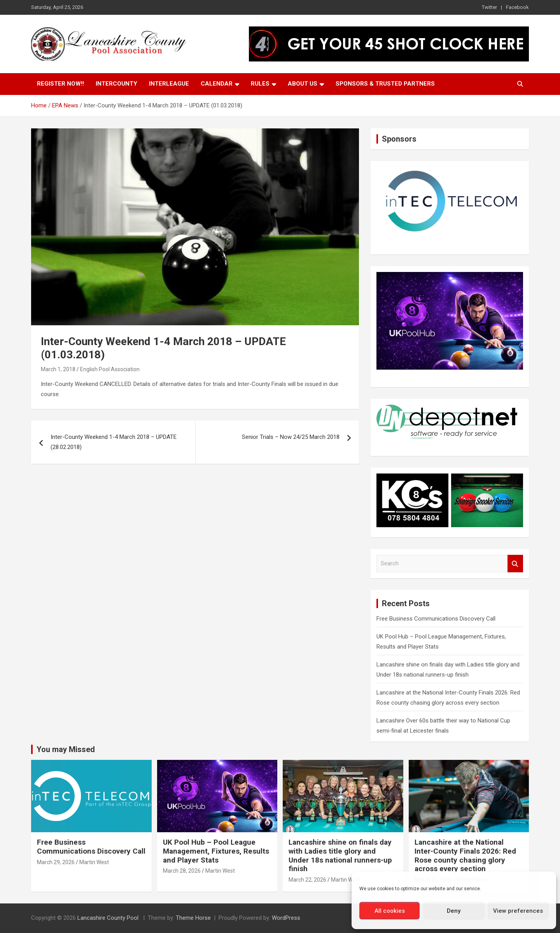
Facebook (517, 7)
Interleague (169, 84)
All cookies (390, 911)
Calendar (217, 84)
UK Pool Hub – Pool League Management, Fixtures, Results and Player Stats (216, 851)
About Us (303, 84)
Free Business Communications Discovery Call (436, 619)
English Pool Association (110, 369)
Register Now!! (60, 84)
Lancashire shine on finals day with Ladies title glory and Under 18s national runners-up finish (340, 855)
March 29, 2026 (56, 862)
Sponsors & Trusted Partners (385, 84)
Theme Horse (193, 918)
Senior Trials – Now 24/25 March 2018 (291, 437)
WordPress (286, 918)
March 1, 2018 (58, 369)
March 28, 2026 (182, 871)
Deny (454, 911)
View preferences (518, 911)
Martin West (94, 862)
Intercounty (116, 84)
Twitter (489, 7)
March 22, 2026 (307, 880)
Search (515, 564)
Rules (260, 84)
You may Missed (66, 749)
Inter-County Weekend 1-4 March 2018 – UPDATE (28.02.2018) (114, 442)
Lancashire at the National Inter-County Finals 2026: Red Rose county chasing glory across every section (465, 855)
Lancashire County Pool (109, 918)
